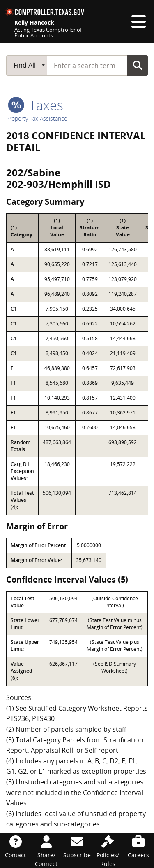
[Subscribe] (77, 846)
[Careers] (138, 846)
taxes (36, 105)
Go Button (138, 65)
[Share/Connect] (46, 850)
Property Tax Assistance (37, 118)
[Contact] (16, 846)
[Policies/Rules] (108, 850)
